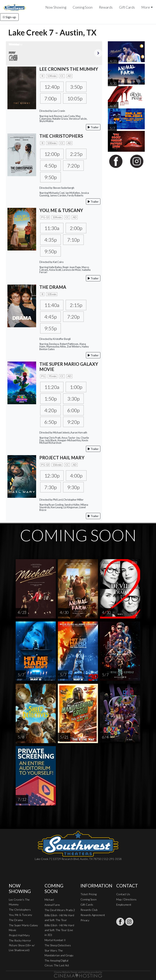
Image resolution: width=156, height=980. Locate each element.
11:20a (52, 387)
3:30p (73, 399)
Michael (49, 900)
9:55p (50, 328)
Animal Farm (52, 905)
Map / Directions (126, 899)
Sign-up (9, 17)
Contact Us (123, 894)
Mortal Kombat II (55, 940)
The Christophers (20, 910)
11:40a (52, 305)
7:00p (50, 98)
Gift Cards (127, 7)
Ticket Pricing (89, 894)
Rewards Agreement (93, 915)
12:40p (52, 87)
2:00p (76, 228)
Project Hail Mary (19, 935)
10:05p (75, 98)
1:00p (76, 387)
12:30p (52, 476)
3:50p (76, 87)
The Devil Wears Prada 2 (60, 910)
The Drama (16, 920)
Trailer (93, 127)
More (146, 7)
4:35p (50, 240)
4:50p (50, 166)
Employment (124, 905)
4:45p (50, 317)
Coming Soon (83, 7)
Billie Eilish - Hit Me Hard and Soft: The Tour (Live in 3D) (59, 930)
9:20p (73, 422)
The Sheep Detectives (58, 945)
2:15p (76, 305)
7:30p (50, 487)
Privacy (85, 920)
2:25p (76, 154)
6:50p (50, 422)
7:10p (73, 240)
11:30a (52, 228)
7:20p (73, 166)
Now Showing (56, 7)
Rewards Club (89, 910)
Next (98, 53)
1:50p (50, 399)
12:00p (52, 154)
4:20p (50, 410)
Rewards (106, 7)
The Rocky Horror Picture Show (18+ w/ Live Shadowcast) (22, 945)
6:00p (73, 410)
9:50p (50, 177)
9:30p (73, 487)
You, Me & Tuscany (20, 915)
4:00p (76, 476)
